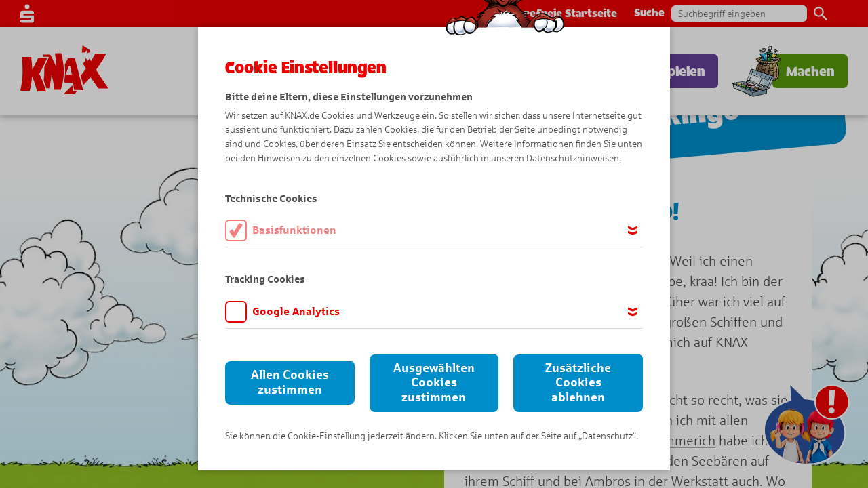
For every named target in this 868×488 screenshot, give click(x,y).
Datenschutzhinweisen (573, 158)
